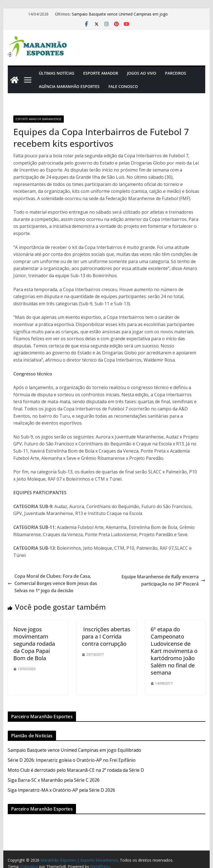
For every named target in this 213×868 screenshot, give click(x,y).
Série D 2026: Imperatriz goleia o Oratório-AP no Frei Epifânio (72, 760)
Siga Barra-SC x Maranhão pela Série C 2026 (54, 780)
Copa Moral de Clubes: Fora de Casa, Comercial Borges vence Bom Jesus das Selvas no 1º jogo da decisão (52, 583)
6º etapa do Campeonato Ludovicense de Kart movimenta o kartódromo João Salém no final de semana (174, 651)
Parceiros (176, 73)
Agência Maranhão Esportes (69, 86)
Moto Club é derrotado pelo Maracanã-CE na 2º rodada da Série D (76, 770)
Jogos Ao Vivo (142, 73)
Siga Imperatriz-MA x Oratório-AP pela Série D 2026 (61, 790)
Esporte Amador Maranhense (39, 119)
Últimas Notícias (57, 73)
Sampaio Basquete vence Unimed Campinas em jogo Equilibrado (74, 750)
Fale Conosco (123, 86)
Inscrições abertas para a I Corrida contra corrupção (106, 636)
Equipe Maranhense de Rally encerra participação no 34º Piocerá (163, 580)
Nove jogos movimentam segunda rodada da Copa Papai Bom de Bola (34, 644)
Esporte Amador (101, 73)
